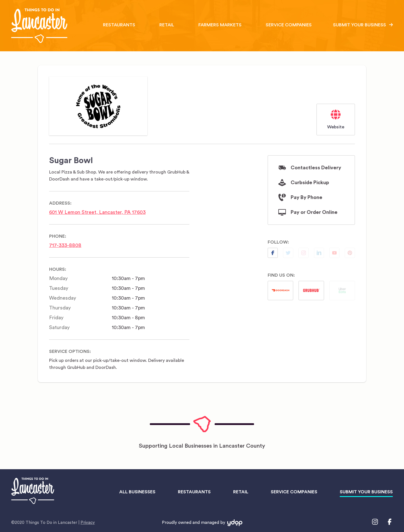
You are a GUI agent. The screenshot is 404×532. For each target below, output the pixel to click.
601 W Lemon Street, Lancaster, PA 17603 (97, 212)
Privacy (88, 523)
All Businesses (137, 492)
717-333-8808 (65, 245)
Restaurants (119, 25)
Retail (167, 25)
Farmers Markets (220, 25)
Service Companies (289, 25)
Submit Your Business (360, 25)
